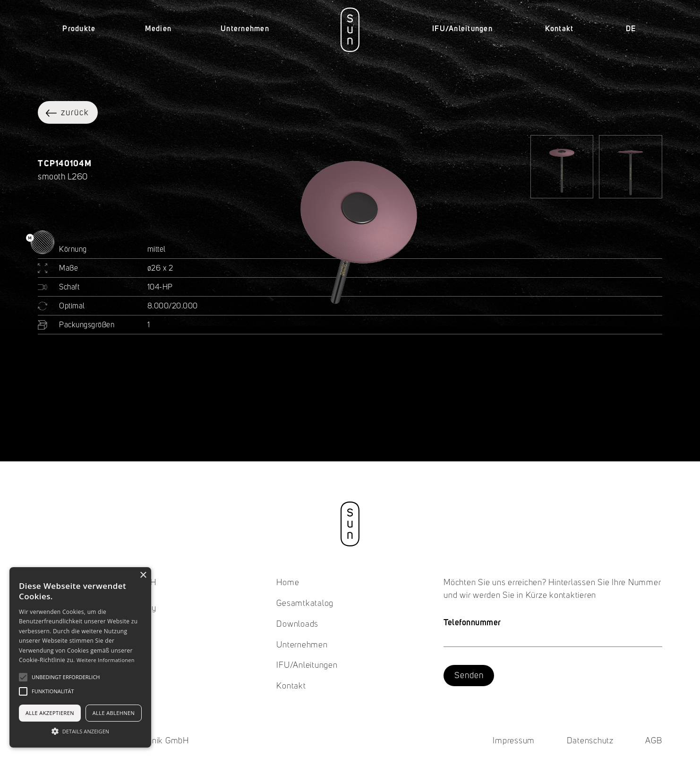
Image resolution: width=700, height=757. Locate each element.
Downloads (297, 624)
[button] (79, 29)
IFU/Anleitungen (462, 29)
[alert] (80, 657)
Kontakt (559, 29)
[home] (350, 30)
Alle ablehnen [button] (114, 713)
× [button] (143, 575)
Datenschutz (590, 741)
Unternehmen (302, 645)
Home (288, 583)
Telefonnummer (472, 622)
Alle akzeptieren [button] (50, 713)
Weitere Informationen (106, 660)
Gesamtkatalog (305, 604)
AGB (653, 741)
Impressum (514, 741)
